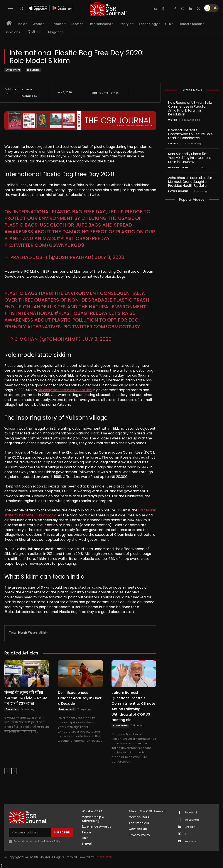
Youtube (190, 841)
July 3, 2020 (110, 257)
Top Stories (33, 70)
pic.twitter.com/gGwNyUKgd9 (44, 245)
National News (178, 167)
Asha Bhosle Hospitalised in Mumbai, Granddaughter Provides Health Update (190, 181)
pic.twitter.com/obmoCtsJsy (102, 327)
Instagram (192, 820)
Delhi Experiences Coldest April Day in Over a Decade (80, 698)
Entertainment (178, 191)
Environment (13, 70)
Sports (173, 144)
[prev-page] (7, 771)
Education (12, 709)
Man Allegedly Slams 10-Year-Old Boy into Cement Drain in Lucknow (190, 158)
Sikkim (44, 633)
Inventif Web (104, 857)
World (173, 120)
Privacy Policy (52, 841)
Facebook (191, 813)
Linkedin (190, 827)
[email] (30, 833)
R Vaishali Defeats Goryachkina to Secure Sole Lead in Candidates (190, 134)
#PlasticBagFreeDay (83, 238)
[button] (21, 8)
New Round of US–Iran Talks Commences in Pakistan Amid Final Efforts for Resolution (190, 108)
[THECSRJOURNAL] (108, 9)
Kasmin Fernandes (29, 93)
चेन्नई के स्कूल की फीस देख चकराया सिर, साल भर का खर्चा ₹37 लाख (26, 698)
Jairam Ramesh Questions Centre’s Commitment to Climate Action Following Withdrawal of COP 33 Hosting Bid (133, 706)
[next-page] (14, 771)
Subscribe (62, 832)
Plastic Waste (28, 633)
